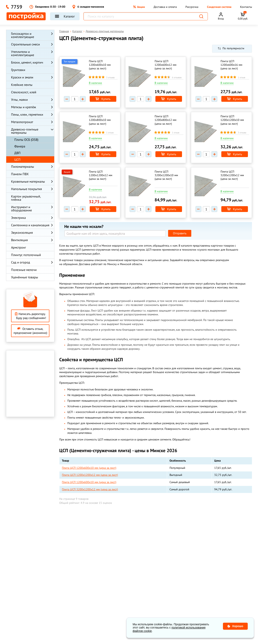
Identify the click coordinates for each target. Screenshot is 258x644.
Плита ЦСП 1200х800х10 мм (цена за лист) (100, 120)
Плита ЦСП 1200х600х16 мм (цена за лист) (231, 65)
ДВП (17, 153)
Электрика (18, 218)
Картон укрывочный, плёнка (26, 198)
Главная (64, 31)
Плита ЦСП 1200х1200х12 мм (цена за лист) (101, 175)
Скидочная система (219, 7)
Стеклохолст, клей (24, 92)
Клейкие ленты (22, 85)
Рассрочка (192, 7)
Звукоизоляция (22, 232)
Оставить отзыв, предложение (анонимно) (30, 331)
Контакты (246, 7)
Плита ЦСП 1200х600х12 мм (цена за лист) (166, 65)
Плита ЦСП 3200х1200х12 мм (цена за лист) (232, 175)
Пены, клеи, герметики (27, 114)
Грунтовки (18, 70)
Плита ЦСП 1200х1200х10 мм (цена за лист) (232, 120)
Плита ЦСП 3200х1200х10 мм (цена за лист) (166, 175)
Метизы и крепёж (24, 107)
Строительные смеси (25, 44)
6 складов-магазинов (88, 7)
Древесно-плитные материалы (25, 131)
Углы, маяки (19, 100)
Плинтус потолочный (26, 255)
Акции (139, 7)
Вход (221, 19)
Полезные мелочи (24, 270)
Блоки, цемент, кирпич (27, 62)
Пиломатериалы (23, 167)
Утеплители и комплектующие (23, 53)
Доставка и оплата (165, 7)
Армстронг (19, 247)
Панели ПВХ (20, 174)
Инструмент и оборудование (21, 209)
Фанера (20, 146)
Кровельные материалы (28, 181)
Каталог (65, 16)
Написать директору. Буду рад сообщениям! (30, 316)
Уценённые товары (25, 277)
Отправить (180, 233)
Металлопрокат (22, 122)
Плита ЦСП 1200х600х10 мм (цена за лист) (100, 65)
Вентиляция (19, 240)
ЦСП (17, 159)
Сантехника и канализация (30, 225)
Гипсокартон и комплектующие (23, 35)
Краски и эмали (22, 77)
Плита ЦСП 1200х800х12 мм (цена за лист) (166, 120)
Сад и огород (21, 262)
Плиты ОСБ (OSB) (26, 140)
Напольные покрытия (27, 189)
